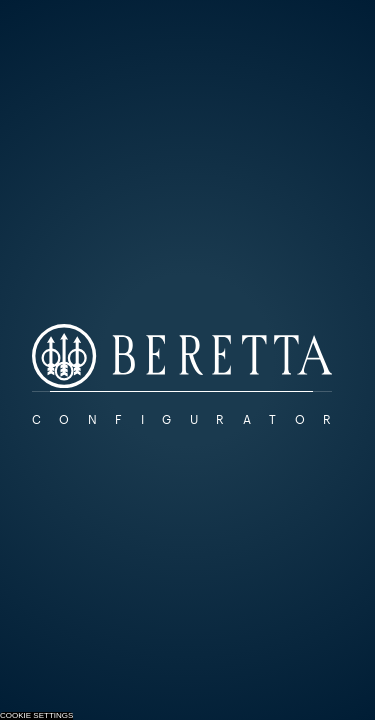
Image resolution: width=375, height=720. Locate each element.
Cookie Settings (36, 716)
